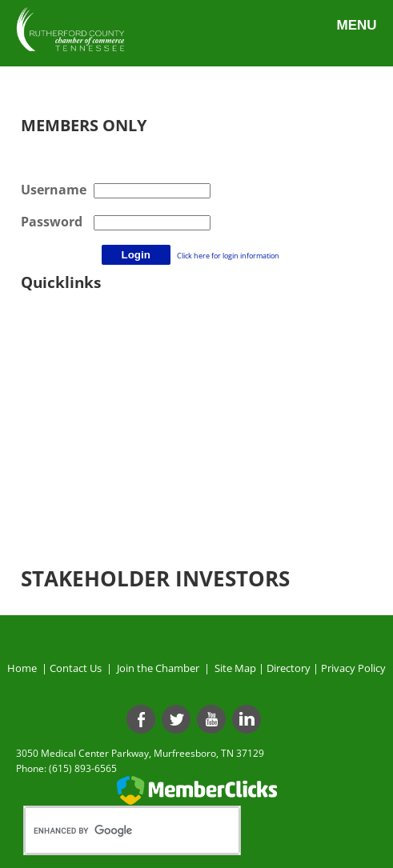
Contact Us (78, 668)
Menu (356, 25)
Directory (289, 668)
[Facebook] (141, 719)
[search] (115, 830)
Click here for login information (228, 256)
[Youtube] (211, 719)
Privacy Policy (353, 668)
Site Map (235, 668)
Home (22, 668)
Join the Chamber (157, 668)
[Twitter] (176, 719)
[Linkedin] (247, 719)
